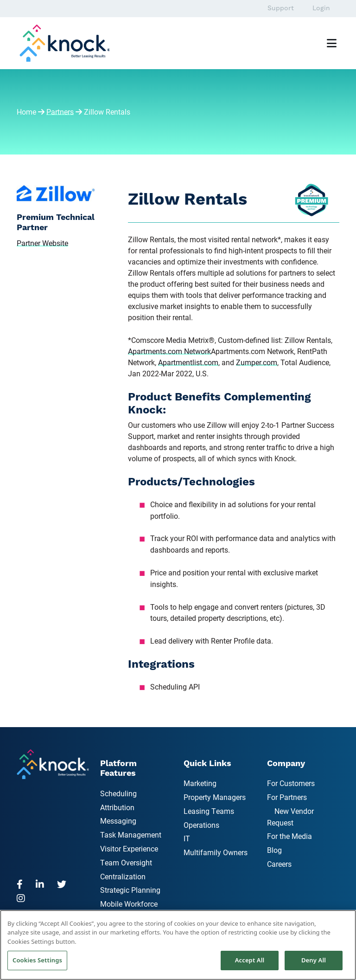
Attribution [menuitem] (117, 807)
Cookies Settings (37, 960)
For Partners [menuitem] (287, 797)
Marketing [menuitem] (200, 783)
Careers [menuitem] (279, 864)
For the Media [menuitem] (289, 836)
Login (321, 8)
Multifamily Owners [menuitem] (216, 852)
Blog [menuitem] (274, 850)
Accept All (250, 960)
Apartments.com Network (169, 351)
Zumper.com (257, 362)
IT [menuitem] (187, 838)
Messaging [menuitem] (118, 821)
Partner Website (42, 243)
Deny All (314, 960)
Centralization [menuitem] (123, 876)
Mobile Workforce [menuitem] (129, 904)
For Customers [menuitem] (291, 783)
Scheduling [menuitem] (118, 793)
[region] (178, 945)
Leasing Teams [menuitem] (209, 811)
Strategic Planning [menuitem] (130, 890)
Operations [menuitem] (201, 825)
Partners (60, 112)
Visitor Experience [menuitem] (129, 848)
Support (281, 8)
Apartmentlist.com (188, 362)
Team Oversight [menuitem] (126, 862)
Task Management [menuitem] (131, 835)
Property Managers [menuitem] (215, 797)
